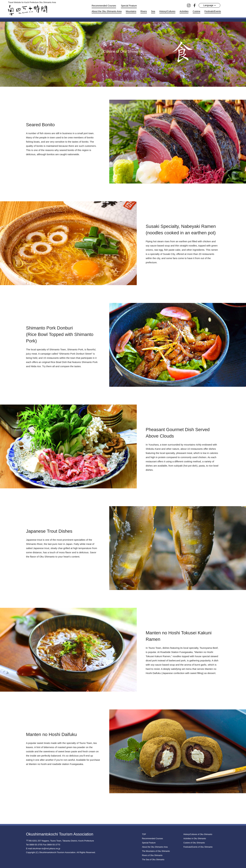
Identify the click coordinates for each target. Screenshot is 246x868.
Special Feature (129, 6)
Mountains (131, 11)
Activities (184, 11)
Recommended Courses (104, 6)
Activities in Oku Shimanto (195, 839)
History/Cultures (167, 11)
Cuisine (196, 11)
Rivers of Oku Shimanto (152, 855)
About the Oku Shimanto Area (107, 11)
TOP (144, 834)
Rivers (144, 11)
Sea (153, 11)
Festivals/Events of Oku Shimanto (198, 847)
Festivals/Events (213, 11)
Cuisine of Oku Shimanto (194, 843)
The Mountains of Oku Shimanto (156, 851)
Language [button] (209, 5)
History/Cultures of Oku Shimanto (198, 834)
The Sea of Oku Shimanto (153, 860)
